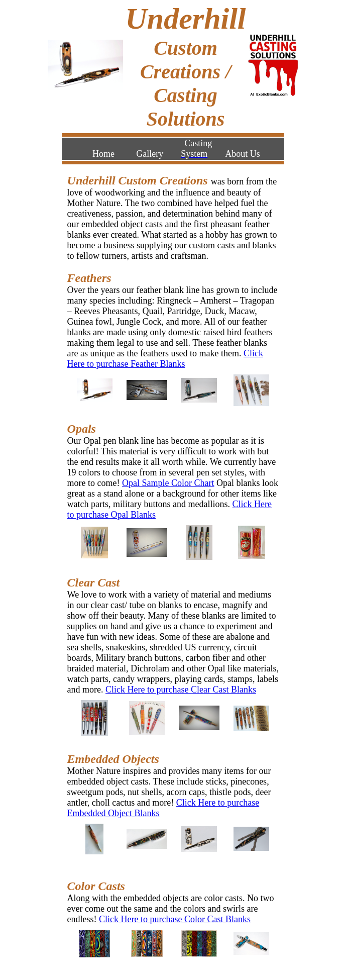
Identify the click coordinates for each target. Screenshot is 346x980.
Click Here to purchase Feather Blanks (165, 359)
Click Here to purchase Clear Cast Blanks (181, 690)
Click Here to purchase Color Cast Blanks (175, 919)
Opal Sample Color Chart (168, 483)
